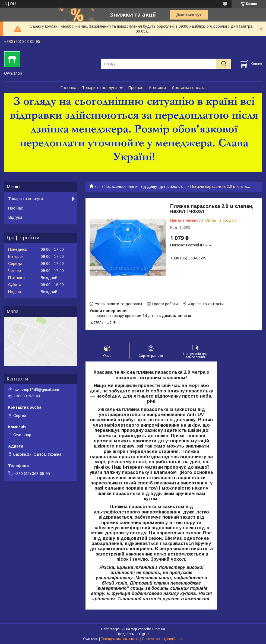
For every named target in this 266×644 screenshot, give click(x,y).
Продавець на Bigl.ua (133, 634)
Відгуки (15, 217)
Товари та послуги (99, 88)
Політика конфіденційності (163, 639)
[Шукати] (224, 64)
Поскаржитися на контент (120, 639)
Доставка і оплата (189, 88)
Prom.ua (159, 629)
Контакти (157, 88)
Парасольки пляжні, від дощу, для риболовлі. (145, 186)
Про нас (136, 88)
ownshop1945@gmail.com (36, 390)
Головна (68, 88)
